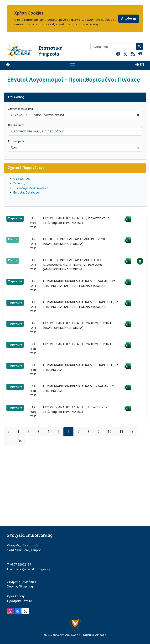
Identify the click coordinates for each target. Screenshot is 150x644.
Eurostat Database (26, 192)
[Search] (113, 47)
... (9, 441)
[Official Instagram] (10, 611)
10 (109, 432)
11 (121, 432)
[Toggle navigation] (73, 65)
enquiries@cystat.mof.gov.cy (30, 569)
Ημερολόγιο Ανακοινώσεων (31, 188)
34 (20, 441)
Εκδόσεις (19, 183)
